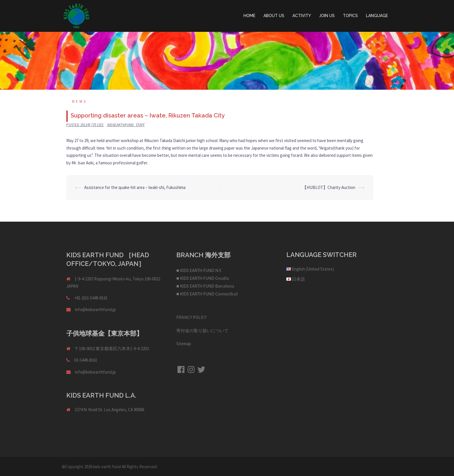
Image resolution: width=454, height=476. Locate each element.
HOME (249, 16)
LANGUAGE (377, 16)
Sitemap (184, 344)
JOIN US (327, 16)
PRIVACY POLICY (191, 317)
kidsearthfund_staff (126, 125)
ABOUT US (274, 16)
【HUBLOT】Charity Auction (329, 187)
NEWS (79, 101)
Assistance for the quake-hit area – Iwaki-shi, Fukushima (135, 187)
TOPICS (350, 16)
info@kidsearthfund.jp (95, 309)
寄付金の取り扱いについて (202, 331)
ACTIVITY (302, 16)
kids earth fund (107, 467)
